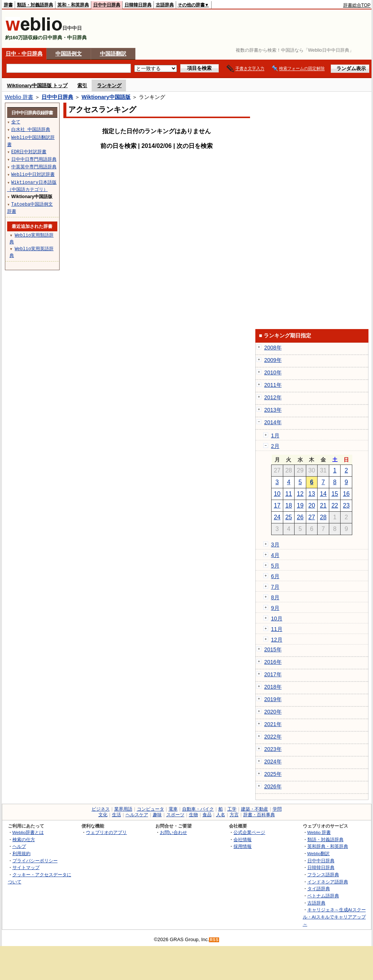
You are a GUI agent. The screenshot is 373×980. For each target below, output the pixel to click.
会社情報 (243, 839)
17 (277, 505)
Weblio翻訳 (319, 853)
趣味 (157, 815)
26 (300, 517)
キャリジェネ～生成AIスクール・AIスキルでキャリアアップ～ (334, 917)
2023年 (273, 749)
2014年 (273, 422)
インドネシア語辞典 (328, 882)
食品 (207, 815)
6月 (275, 576)
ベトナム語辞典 (323, 896)
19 (300, 505)
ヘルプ (19, 846)
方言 (234, 815)
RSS (214, 940)
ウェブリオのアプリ (106, 832)
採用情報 (243, 846)
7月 (275, 587)
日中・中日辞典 (24, 54)
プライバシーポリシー (35, 861)
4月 (275, 555)
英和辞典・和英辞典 (328, 846)
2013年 (273, 410)
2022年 (273, 737)
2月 (275, 446)
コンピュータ (150, 809)
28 (323, 517)
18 (289, 505)
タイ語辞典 (319, 888)
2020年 (273, 712)
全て (16, 122)
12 (300, 494)
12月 (277, 640)
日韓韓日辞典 (138, 5)
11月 (277, 629)
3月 (275, 545)
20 (312, 505)
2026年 (273, 786)
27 (312, 517)
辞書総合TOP (357, 5)
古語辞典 (165, 5)
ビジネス (101, 809)
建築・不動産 (255, 809)
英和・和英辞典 (73, 5)
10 (277, 494)
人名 (221, 815)
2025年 (273, 774)
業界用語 (123, 809)
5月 (275, 566)
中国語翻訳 (113, 54)
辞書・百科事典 (259, 815)
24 (277, 517)
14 (323, 494)
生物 (193, 815)
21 (323, 505)
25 (289, 517)
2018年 (273, 687)
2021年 (273, 724)
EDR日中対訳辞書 (29, 152)
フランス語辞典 (323, 875)
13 (312, 494)
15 (335, 494)
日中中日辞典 (107, 5)
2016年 (273, 662)
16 (346, 494)
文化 (103, 815)
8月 (275, 597)
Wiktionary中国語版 (106, 97)
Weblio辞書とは (28, 832)
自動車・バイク (198, 809)
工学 (232, 809)
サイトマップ (26, 867)
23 (346, 505)
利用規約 (21, 853)
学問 (277, 809)
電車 (173, 809)
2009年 (273, 360)
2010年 (273, 372)
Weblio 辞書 (19, 97)
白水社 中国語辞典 (31, 129)
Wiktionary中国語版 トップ (38, 85)
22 (335, 505)
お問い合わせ (173, 832)
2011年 (273, 385)
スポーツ (175, 815)
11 (289, 494)
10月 (277, 618)
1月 (275, 435)
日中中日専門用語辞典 (34, 159)
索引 (82, 85)
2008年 (273, 348)
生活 (117, 815)
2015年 (273, 649)
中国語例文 (69, 54)
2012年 (273, 397)
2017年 (273, 674)
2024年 (273, 762)
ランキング (109, 85)
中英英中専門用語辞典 (34, 167)
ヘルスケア (137, 815)
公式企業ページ (249, 832)
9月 (275, 608)
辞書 (8, 5)
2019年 (273, 699)
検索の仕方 (24, 839)
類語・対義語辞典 (35, 5)
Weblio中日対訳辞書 (33, 174)
